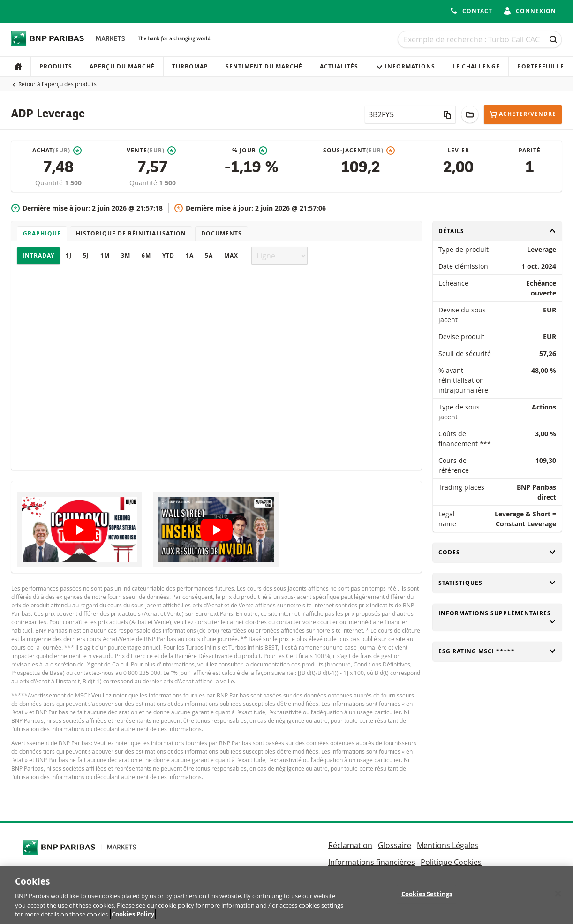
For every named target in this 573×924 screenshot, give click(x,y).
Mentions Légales (448, 845)
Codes (498, 552)
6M (146, 255)
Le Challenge (476, 66)
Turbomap (190, 66)
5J (86, 255)
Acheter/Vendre (523, 114)
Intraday (38, 255)
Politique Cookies (451, 862)
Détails (498, 231)
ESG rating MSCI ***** (498, 651)
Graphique (42, 233)
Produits (56, 66)
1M (105, 255)
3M (126, 255)
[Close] (558, 898)
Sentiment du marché (264, 66)
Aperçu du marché (122, 66)
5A (209, 255)
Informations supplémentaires (498, 617)
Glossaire (395, 845)
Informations (405, 66)
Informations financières (372, 862)
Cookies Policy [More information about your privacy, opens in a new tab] (133, 919)
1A (190, 255)
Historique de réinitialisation (131, 233)
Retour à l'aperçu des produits (57, 84)
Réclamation (350, 845)
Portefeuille (541, 66)
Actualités (339, 66)
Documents (222, 233)
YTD (168, 255)
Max (231, 255)
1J (69, 255)
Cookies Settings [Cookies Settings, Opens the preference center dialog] (427, 898)
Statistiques (498, 583)
